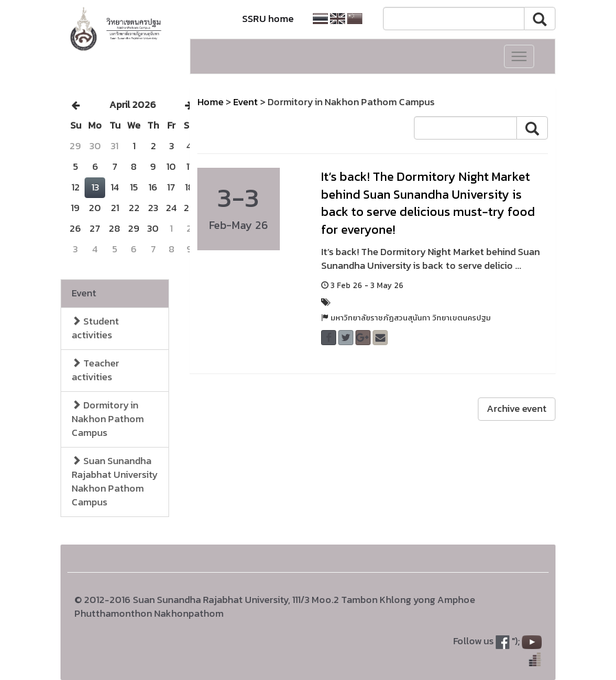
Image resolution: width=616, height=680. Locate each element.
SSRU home (268, 19)
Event (84, 293)
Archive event (517, 409)
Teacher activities (95, 370)
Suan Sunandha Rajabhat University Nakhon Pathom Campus (114, 482)
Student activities (95, 328)
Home (210, 102)
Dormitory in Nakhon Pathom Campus (108, 419)
